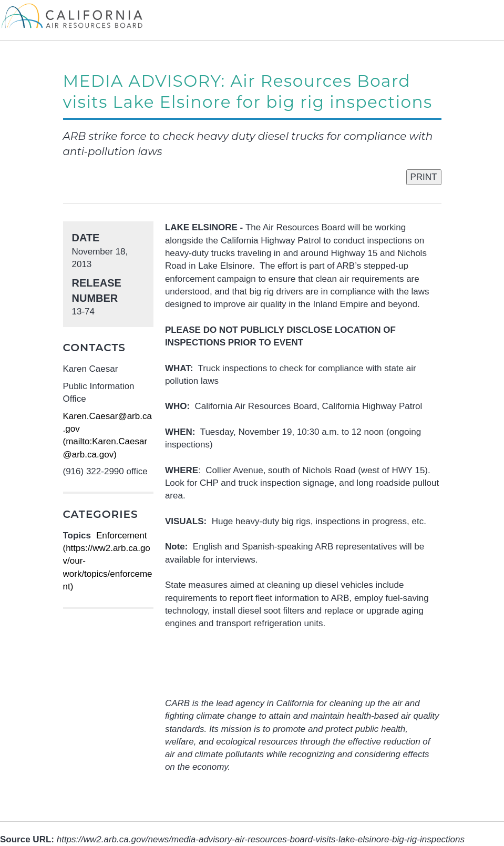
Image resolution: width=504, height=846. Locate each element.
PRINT (424, 177)
